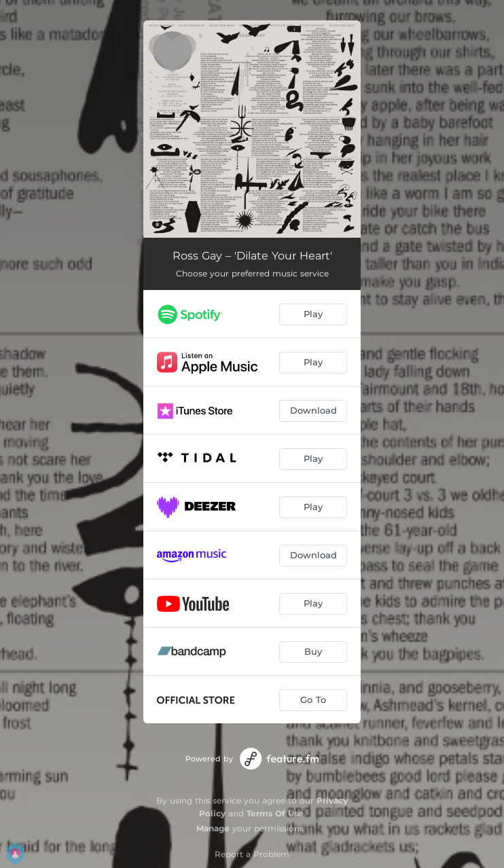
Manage (213, 828)
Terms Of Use (275, 813)
